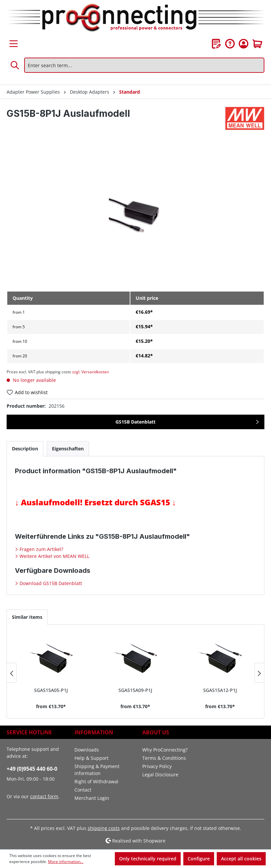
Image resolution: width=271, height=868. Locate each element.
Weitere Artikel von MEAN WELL (54, 556)
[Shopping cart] (257, 44)
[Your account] (244, 44)
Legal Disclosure (160, 775)
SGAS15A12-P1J (220, 690)
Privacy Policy (157, 766)
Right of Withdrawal (96, 781)
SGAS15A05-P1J (51, 690)
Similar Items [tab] (27, 617)
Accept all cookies (241, 859)
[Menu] (14, 44)
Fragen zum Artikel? (41, 549)
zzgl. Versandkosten (90, 372)
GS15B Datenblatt (135, 422)
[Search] (15, 65)
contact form (44, 796)
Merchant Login (92, 798)
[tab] (25, 449)
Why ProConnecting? (165, 750)
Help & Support (91, 758)
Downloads (87, 750)
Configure (199, 859)
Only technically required (148, 859)
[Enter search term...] (144, 65)
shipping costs (104, 828)
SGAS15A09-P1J (135, 690)
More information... (66, 862)
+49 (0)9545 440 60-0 (32, 769)
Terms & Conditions (164, 758)
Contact (83, 790)
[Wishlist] (216, 44)
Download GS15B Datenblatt (50, 583)
